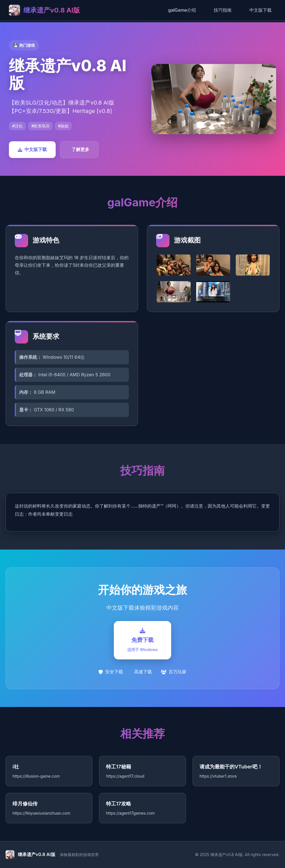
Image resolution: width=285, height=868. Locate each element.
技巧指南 (223, 10)
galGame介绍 (182, 10)
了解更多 (80, 149)
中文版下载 (261, 10)
